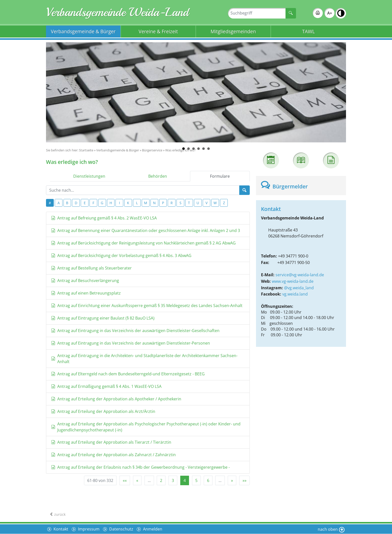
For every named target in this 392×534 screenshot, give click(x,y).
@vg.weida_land (299, 288)
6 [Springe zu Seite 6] (208, 480)
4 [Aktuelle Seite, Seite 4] (185, 480)
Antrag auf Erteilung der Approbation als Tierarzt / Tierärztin (111, 442)
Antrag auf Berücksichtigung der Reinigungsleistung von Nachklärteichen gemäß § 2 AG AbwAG (143, 243)
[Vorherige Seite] (137, 480)
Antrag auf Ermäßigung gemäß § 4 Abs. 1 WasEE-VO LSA (106, 386)
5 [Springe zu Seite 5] (196, 480)
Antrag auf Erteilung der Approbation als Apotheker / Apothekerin (116, 399)
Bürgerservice (152, 150)
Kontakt (60, 529)
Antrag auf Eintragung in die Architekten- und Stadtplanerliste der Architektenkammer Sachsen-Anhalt (144, 359)
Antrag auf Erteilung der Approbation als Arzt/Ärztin (103, 411)
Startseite (86, 150)
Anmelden (152, 529)
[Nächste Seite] (232, 480)
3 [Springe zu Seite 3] (173, 480)
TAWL (308, 31)
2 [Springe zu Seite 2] (161, 480)
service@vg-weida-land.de (300, 275)
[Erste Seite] (125, 480)
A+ (330, 13)
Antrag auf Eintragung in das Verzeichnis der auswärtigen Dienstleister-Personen (131, 343)
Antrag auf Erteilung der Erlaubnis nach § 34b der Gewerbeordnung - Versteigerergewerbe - (140, 467)
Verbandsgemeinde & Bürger (83, 31)
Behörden (158, 176)
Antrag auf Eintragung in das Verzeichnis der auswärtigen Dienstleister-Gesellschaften (135, 331)
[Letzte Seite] (244, 480)
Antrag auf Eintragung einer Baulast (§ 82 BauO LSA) (103, 318)
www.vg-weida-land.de (293, 281)
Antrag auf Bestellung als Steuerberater (91, 268)
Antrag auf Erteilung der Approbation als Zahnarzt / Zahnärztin (113, 455)
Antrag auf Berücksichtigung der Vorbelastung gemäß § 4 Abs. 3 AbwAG (121, 255)
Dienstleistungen (89, 176)
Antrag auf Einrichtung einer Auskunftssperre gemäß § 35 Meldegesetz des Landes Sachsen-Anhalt (147, 306)
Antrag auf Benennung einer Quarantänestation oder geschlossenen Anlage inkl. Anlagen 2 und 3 (146, 230)
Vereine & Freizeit (158, 31)
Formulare (220, 176)
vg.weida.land (295, 294)
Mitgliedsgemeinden (233, 31)
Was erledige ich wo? (180, 150)
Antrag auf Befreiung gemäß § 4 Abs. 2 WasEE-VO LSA (104, 218)
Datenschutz (121, 529)
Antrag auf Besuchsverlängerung (85, 281)
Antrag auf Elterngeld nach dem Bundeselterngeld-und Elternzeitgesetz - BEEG (128, 374)
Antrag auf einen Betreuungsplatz (86, 293)
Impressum (88, 529)
